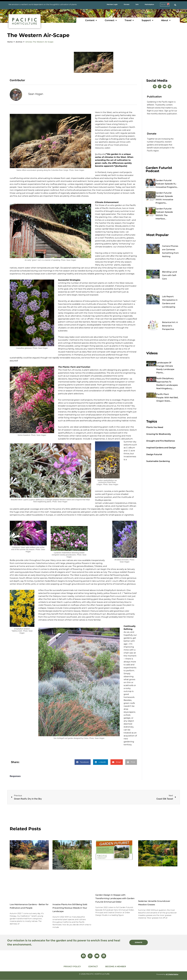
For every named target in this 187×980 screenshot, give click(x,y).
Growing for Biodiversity (159, 434)
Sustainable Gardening (158, 461)
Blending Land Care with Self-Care (169, 275)
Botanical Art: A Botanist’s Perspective (170, 326)
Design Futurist (154, 454)
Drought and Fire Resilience (161, 441)
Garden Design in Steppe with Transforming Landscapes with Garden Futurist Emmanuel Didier (115, 898)
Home (10, 42)
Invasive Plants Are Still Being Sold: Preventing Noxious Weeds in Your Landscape (70, 908)
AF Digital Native (172, 974)
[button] (91, 20)
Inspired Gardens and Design (161, 448)
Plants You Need (155, 427)
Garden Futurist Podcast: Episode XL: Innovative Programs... (167, 184)
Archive (19, 42)
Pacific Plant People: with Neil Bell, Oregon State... (167, 398)
